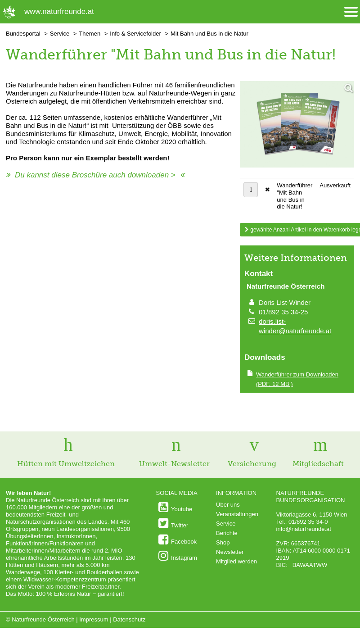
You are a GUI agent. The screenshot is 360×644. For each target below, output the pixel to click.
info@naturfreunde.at (304, 529)
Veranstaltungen (237, 514)
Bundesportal (23, 34)
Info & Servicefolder (135, 34)
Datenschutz (129, 619)
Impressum (94, 619)
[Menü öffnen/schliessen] (351, 12)
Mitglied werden (236, 561)
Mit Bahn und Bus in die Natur (209, 34)
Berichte (227, 533)
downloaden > (151, 175)
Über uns (228, 505)
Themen (90, 34)
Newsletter (230, 552)
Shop (223, 542)
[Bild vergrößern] (297, 125)
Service (60, 34)
